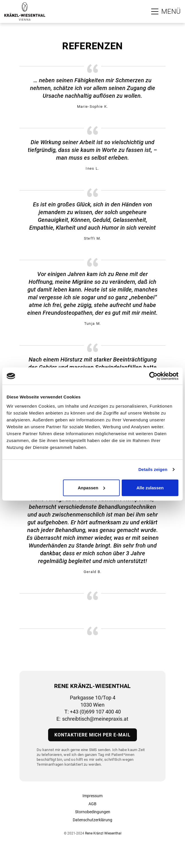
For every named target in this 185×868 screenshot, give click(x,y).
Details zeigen (153, 469)
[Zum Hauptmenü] (166, 11)
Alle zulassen (150, 487)
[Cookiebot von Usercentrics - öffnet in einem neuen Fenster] (153, 376)
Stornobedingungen (93, 812)
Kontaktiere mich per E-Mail (92, 735)
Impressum (92, 796)
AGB (92, 804)
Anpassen (91, 487)
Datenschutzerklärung (92, 820)
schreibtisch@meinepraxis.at (95, 719)
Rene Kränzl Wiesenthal (103, 833)
